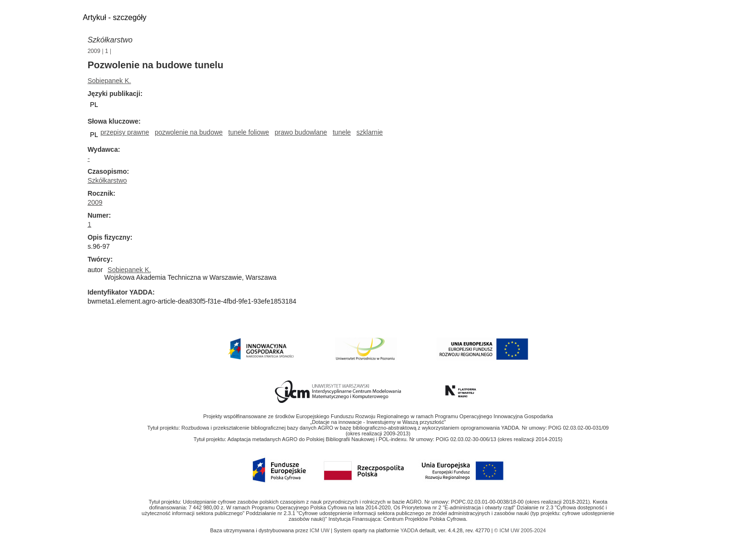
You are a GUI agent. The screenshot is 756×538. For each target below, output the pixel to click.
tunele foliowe (249, 132)
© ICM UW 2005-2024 (520, 530)
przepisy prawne (125, 132)
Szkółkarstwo (110, 40)
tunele (342, 132)
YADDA (410, 530)
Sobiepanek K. (109, 81)
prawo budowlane (301, 132)
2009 (94, 51)
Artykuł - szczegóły (114, 17)
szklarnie (370, 132)
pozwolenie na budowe (189, 132)
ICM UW (320, 530)
